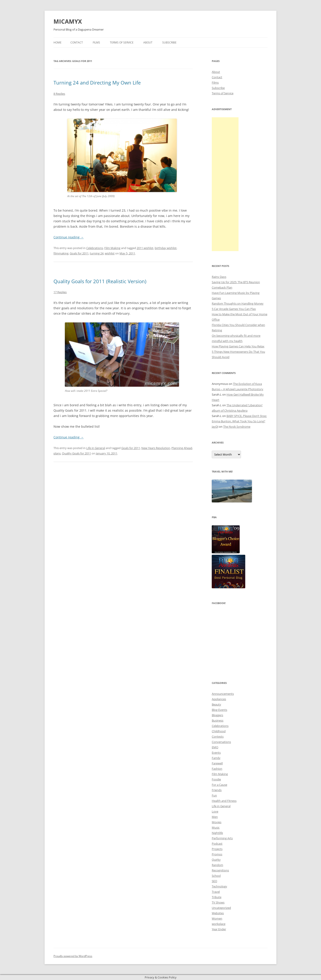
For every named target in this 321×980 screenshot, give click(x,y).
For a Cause (219, 785)
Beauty (216, 704)
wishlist (110, 253)
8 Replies (59, 94)
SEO (214, 881)
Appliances (219, 699)
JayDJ (215, 427)
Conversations (221, 742)
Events (216, 753)
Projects (217, 849)
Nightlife (217, 833)
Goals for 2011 (79, 253)
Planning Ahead (182, 448)
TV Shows (218, 902)
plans (57, 453)
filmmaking (61, 253)
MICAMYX (68, 21)
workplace (219, 924)
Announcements (223, 694)
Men (215, 817)
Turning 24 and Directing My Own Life (97, 83)
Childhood (219, 731)
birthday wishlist (166, 248)
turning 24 (97, 253)
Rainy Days (219, 277)
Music (216, 827)
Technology (219, 886)
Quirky (216, 860)
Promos (217, 854)
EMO (215, 747)
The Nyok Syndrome (237, 427)
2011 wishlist (145, 248)
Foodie (216, 779)
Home (58, 42)
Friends (217, 790)
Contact (77, 42)
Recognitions (220, 870)
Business (218, 720)
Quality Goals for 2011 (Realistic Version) (100, 281)
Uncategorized (221, 908)
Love (215, 811)
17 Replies (60, 292)
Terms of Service (122, 42)
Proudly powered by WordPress (73, 956)
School (216, 876)
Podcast (217, 844)
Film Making (112, 248)
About (148, 42)
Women (217, 918)
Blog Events (219, 710)
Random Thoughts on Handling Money (238, 303)
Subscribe (169, 42)
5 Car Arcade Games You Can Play (234, 309)
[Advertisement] (225, 184)
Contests (218, 737)
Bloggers (217, 715)
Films (96, 42)
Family (216, 758)
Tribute (217, 897)
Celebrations (95, 248)
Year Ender (219, 929)
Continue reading (69, 237)
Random (217, 865)
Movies (217, 822)
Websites (218, 913)
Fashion (217, 769)
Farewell (217, 763)
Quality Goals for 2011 (76, 453)
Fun (214, 795)
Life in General (96, 448)
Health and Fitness (224, 801)
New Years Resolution (156, 448)
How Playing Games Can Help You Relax (238, 346)
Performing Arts (222, 838)
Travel (216, 892)
